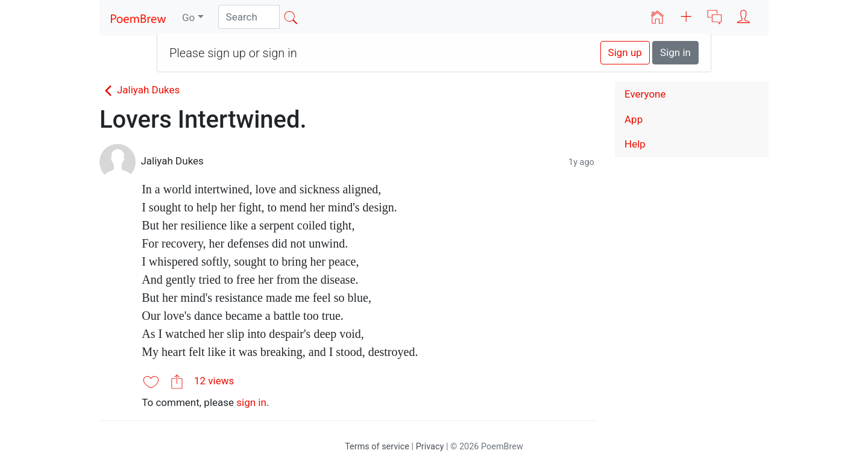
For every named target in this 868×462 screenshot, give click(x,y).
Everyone (645, 94)
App (634, 119)
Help (635, 144)
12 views (214, 381)
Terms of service (377, 447)
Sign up (625, 52)
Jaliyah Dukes (140, 90)
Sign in (675, 52)
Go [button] (188, 17)
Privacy (430, 447)
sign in (251, 402)
